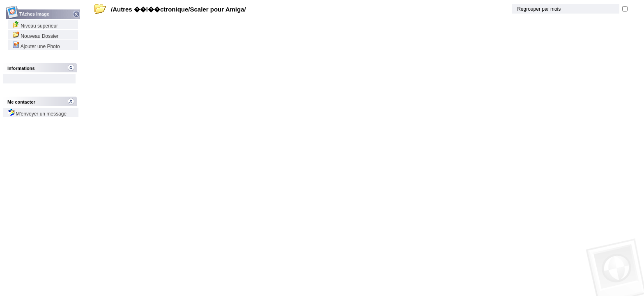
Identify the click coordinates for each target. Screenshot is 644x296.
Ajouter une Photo (36, 46)
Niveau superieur (35, 26)
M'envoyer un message (37, 114)
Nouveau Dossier (36, 36)
